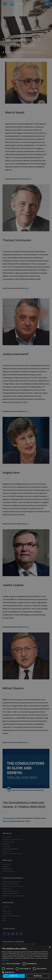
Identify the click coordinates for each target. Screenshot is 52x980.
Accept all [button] (14, 976)
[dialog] (26, 490)
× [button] (50, 947)
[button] (26, 972)
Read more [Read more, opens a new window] (5, 960)
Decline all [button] (38, 976)
